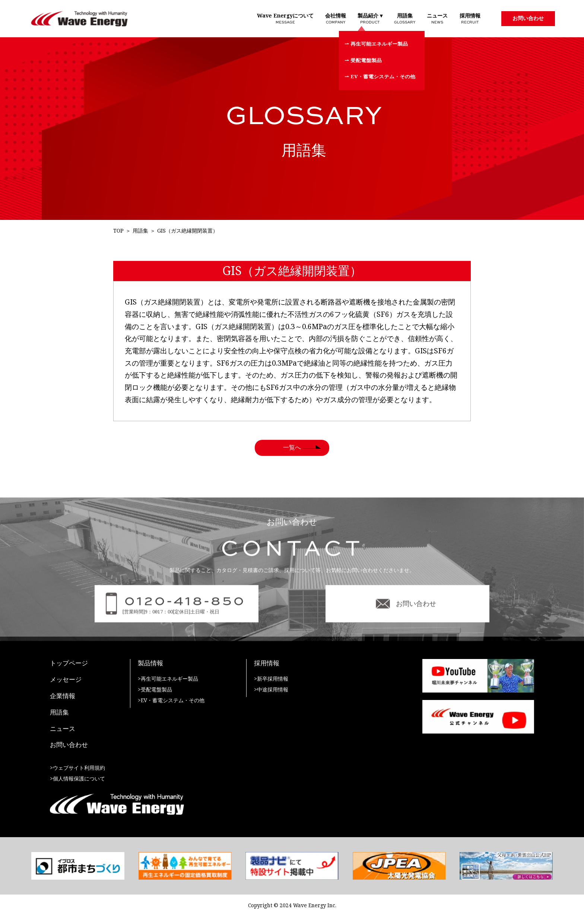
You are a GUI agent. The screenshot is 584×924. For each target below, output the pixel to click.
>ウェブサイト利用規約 (77, 768)
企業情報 (63, 696)
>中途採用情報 (271, 690)
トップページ (69, 664)
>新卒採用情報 (271, 679)
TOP (118, 231)
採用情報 (470, 18)
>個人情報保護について (77, 779)
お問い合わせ (528, 18)
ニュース (437, 18)
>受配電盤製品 (155, 690)
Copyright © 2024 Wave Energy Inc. (292, 906)
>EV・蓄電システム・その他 (171, 701)
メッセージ (66, 680)
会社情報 (336, 18)
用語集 (405, 18)
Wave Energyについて (285, 18)
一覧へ (292, 447)
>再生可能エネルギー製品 (168, 679)
